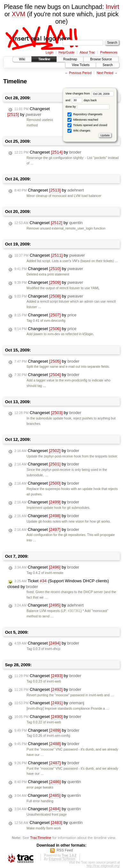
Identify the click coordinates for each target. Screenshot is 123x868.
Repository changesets (85, 114)
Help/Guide (66, 53)
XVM (19, 14)
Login (50, 53)
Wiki (22, 59)
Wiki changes (79, 131)
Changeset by (29, 112)
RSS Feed (65, 850)
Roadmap (70, 59)
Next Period (105, 73)
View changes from (90, 94)
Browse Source (101, 59)
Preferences (109, 53)
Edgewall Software (62, 859)
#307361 (74, 611)
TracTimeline (41, 838)
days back (84, 100)
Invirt (112, 7)
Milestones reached (83, 120)
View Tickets (81, 65)
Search (108, 65)
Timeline (44, 59)
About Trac (87, 53)
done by (88, 107)
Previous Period (80, 73)
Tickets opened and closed (87, 125)
